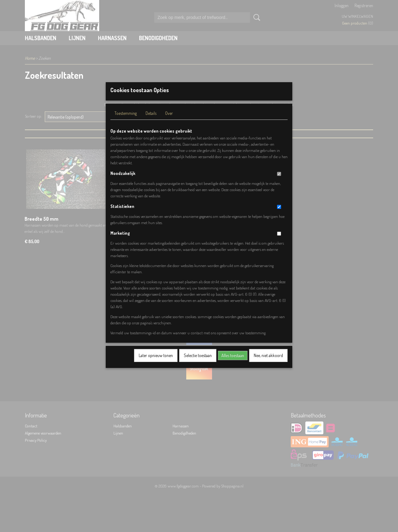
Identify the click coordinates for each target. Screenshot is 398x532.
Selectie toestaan (198, 363)
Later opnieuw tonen (156, 363)
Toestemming (126, 121)
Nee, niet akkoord (268, 363)
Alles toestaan (233, 363)
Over (169, 121)
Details (151, 121)
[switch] (279, 182)
